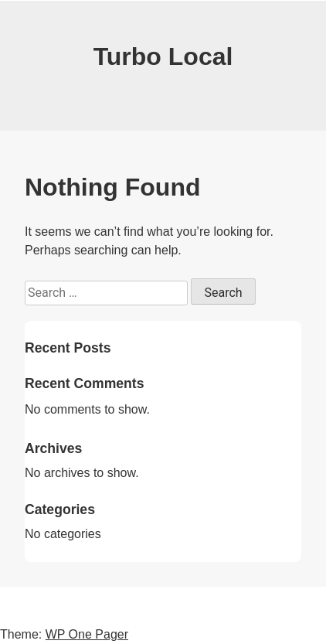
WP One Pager (87, 634)
